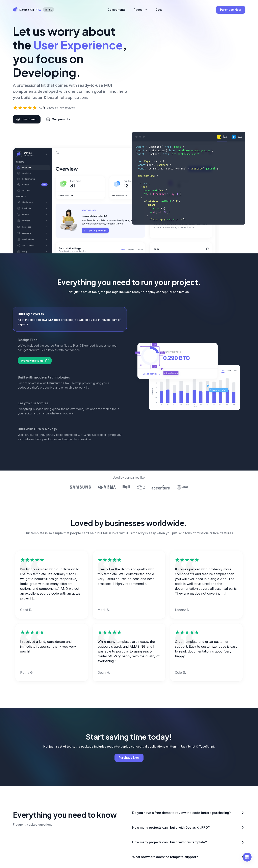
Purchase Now (231, 10)
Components (58, 119)
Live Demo (27, 119)
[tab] (222, 137)
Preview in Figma (35, 361)
